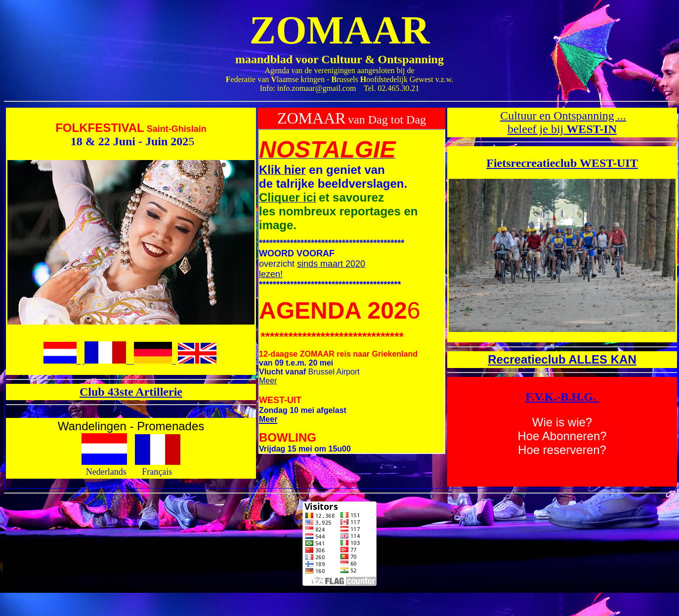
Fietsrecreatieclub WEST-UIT (562, 163)
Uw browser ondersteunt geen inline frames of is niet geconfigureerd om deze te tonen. (352, 291)
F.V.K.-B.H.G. (562, 397)
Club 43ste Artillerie (131, 392)
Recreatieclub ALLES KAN (562, 359)
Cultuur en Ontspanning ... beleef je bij (563, 122)
